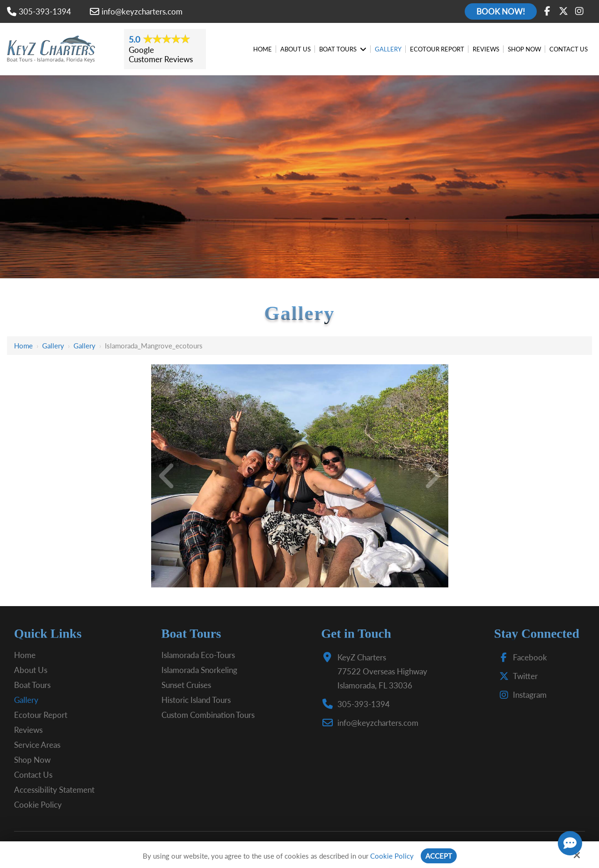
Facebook (521, 657)
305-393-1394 (39, 11)
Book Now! (501, 11)
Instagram (521, 695)
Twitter (516, 676)
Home (23, 346)
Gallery (53, 346)
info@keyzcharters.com (136, 11)
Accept (439, 856)
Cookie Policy (392, 856)
